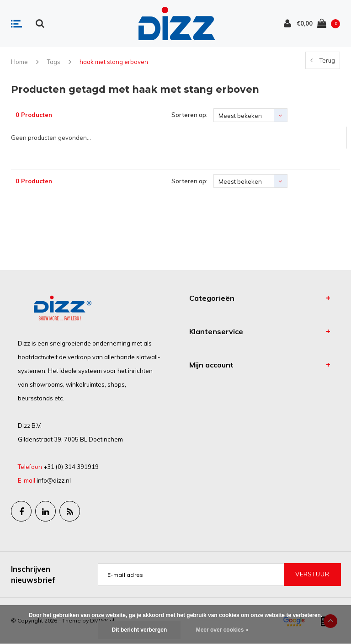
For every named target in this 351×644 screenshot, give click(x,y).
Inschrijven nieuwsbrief (33, 574)
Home (19, 62)
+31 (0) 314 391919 (71, 467)
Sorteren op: (189, 115)
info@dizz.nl (54, 480)
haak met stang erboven (114, 62)
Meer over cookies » (222, 630)
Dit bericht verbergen (140, 630)
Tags (54, 62)
